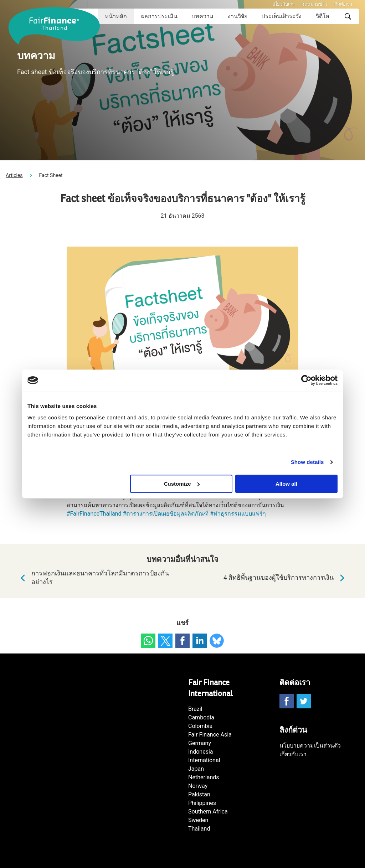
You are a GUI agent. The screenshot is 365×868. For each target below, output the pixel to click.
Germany (200, 743)
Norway (198, 786)
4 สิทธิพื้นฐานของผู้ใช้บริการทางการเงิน (286, 578)
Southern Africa (208, 812)
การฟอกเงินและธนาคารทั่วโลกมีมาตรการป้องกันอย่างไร (93, 578)
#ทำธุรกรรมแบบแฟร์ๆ (238, 514)
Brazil (195, 709)
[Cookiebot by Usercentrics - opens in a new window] (306, 380)
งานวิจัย (238, 16)
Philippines (202, 803)
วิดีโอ (323, 16)
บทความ (203, 16)
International (204, 760)
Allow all (286, 484)
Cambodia (201, 717)
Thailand (199, 829)
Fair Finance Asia (210, 735)
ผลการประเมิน (159, 16)
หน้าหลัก (116, 16)
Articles (14, 175)
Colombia (200, 726)
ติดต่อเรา (343, 4)
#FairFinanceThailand (94, 514)
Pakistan (199, 794)
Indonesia (201, 752)
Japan (196, 769)
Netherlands (204, 777)
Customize (182, 484)
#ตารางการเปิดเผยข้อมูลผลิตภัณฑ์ (166, 514)
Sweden (198, 820)
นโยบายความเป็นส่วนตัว (310, 746)
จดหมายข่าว (314, 4)
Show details (307, 462)
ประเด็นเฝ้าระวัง (282, 16)
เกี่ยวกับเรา (284, 4)
